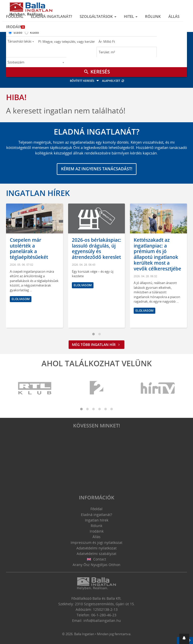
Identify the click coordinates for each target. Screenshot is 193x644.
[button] (184, 639)
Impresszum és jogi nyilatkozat (96, 542)
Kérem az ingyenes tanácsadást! (97, 169)
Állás (174, 16)
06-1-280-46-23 (104, 615)
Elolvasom (21, 299)
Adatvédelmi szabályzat (96, 554)
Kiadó (34, 32)
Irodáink (15, 27)
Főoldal (15, 16)
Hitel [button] (131, 16)
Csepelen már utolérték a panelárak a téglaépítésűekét (29, 249)
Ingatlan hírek (38, 193)
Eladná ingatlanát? (52, 16)
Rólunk (153, 16)
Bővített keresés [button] (85, 81)
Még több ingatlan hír (96, 345)
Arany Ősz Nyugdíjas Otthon (96, 565)
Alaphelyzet (113, 81)
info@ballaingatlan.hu (102, 620)
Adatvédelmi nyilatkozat (96, 548)
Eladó (18, 32)
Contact (97, 559)
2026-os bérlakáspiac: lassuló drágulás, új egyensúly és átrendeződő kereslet (96, 249)
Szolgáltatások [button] (98, 16)
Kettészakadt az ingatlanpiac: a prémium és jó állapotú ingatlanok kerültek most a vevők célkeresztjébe (157, 254)
